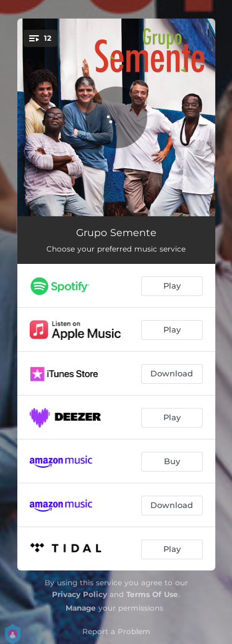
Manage (81, 608)
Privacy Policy (79, 594)
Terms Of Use (152, 594)
